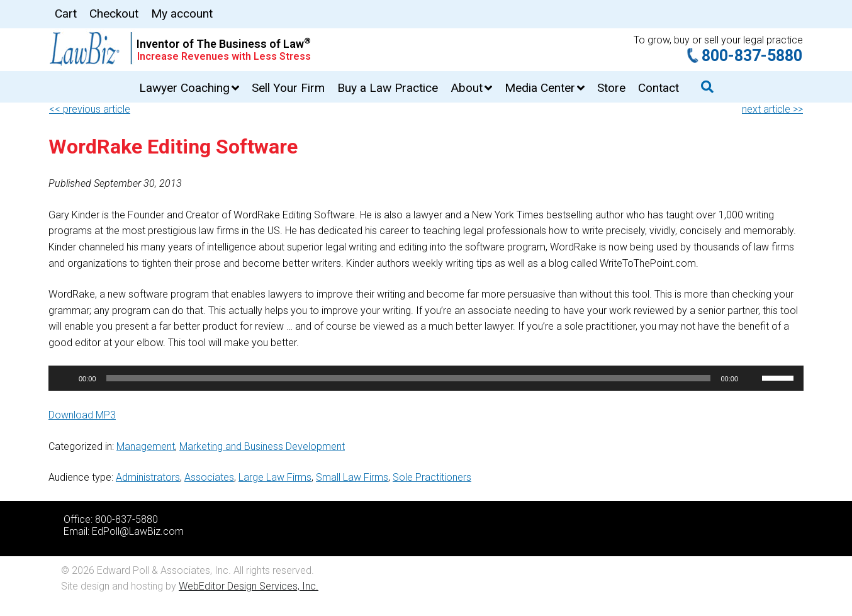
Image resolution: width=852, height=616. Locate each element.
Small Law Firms (352, 477)
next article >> (772, 109)
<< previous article (90, 109)
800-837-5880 (752, 56)
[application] (426, 378)
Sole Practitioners (432, 477)
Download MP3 (82, 415)
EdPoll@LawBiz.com (138, 531)
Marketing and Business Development (262, 446)
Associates (209, 477)
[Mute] (752, 378)
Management (146, 446)
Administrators (148, 477)
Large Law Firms (275, 477)
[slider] (409, 378)
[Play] (65, 378)
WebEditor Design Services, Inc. (249, 586)
